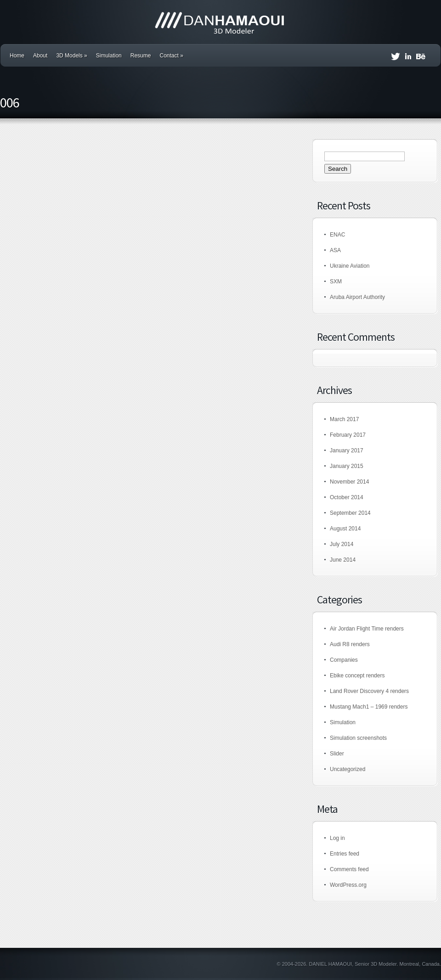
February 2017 (348, 435)
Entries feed (345, 854)
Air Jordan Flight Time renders (367, 629)
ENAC (337, 235)
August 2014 (345, 529)
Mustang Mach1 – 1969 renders (369, 707)
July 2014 (342, 544)
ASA (335, 250)
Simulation (109, 56)
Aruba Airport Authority (357, 297)
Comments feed (349, 869)
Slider (337, 754)
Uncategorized (348, 769)
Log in (337, 838)
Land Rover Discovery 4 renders (369, 691)
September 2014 (350, 513)
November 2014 (349, 482)
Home (17, 56)
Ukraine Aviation (350, 266)
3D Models (71, 56)
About (40, 56)
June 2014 (343, 560)
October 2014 (347, 497)
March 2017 (344, 419)
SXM (336, 282)
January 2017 (347, 451)
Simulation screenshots (358, 738)
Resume (141, 56)
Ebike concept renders (357, 676)
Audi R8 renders (350, 644)
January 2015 (347, 466)
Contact (171, 56)
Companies (344, 660)
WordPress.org (348, 885)
